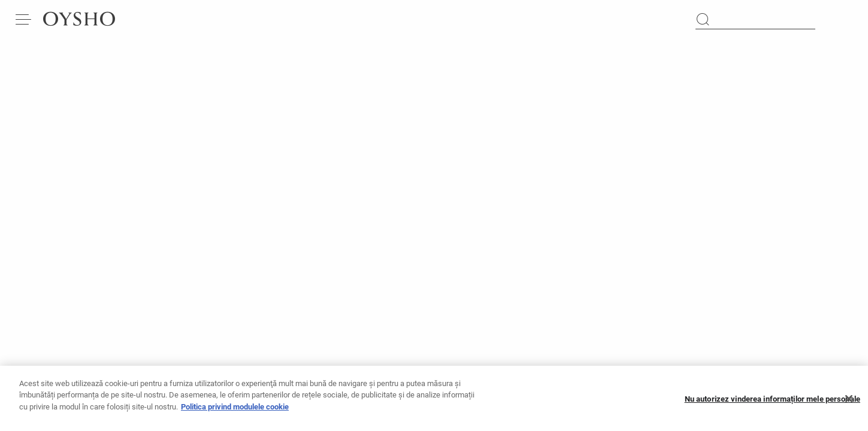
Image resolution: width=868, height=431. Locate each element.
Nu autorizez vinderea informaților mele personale (772, 404)
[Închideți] (849, 405)
